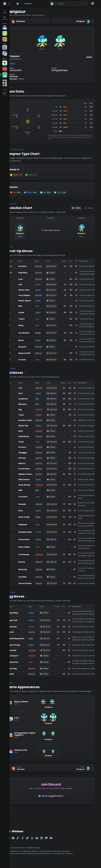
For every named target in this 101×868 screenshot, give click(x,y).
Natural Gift (33, 353)
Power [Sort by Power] (73, 261)
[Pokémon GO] (5, 27)
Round (31, 562)
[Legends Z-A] (5, 63)
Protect (31, 447)
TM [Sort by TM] (19, 383)
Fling (30, 325)
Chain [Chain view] (89, 208)
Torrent (25, 79)
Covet (20, 632)
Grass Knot (33, 539)
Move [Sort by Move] (29, 261)
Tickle (20, 674)
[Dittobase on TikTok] (27, 841)
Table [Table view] (76, 208)
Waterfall (32, 426)
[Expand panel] (9, 4)
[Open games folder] (5, 83)
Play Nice (32, 273)
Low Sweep (33, 554)
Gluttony (22, 76)
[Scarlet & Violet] (5, 69)
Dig (29, 410)
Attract (31, 458)
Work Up (32, 569)
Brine (30, 340)
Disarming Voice (25, 638)
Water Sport (34, 301)
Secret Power (34, 583)
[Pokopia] (5, 33)
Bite (29, 306)
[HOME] (5, 75)
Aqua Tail (22, 620)
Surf (30, 393)
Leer (30, 279)
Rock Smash (33, 485)
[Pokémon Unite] (5, 39)
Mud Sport (22, 656)
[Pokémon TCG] (5, 53)
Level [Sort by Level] (20, 261)
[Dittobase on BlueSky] (46, 841)
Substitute (33, 436)
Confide (31, 577)
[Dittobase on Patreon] (55, 841)
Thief (30, 442)
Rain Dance (33, 479)
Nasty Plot (22, 662)
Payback (32, 525)
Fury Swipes (33, 295)
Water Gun (33, 290)
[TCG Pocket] (5, 48)
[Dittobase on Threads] (41, 841)
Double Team (34, 420)
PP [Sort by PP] (85, 261)
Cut (29, 388)
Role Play (21, 669)
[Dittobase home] (5, 4)
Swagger (32, 453)
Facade (31, 504)
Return (31, 463)
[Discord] (5, 18)
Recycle (31, 347)
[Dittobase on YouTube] (22, 841)
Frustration (33, 469)
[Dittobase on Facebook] (32, 841)
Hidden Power (34, 474)
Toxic (30, 415)
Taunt (30, 319)
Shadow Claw (34, 532)
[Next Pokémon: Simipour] (75, 771)
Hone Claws (33, 547)
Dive (30, 511)
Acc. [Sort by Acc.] (79, 261)
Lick (29, 285)
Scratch (31, 266)
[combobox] (72, 4)
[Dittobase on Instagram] (17, 841)
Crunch (31, 360)
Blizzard (31, 404)
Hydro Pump (23, 645)
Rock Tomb (33, 517)
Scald (30, 312)
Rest (30, 431)
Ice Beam (32, 399)
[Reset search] (85, 4)
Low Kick (21, 650)
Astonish (21, 627)
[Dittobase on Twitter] (36, 841)
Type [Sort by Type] (45, 261)
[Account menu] (93, 3)
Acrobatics (33, 333)
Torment (32, 497)
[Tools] (5, 93)
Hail (29, 490)
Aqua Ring (22, 613)
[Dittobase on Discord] (60, 841)
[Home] (5, 12)
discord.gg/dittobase (55, 799)
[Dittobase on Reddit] (50, 841)
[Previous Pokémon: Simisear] (35, 771)
